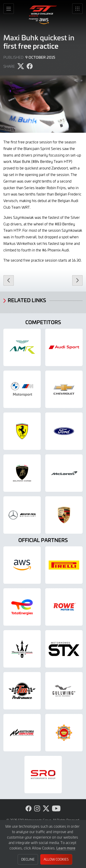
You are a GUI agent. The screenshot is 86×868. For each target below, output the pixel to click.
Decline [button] (28, 859)
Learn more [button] (66, 848)
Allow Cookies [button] (56, 859)
